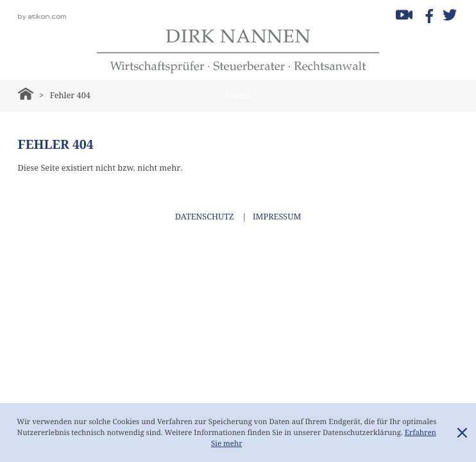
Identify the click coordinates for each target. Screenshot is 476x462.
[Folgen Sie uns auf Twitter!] (450, 15)
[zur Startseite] (238, 51)
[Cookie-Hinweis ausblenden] (462, 433)
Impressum (277, 217)
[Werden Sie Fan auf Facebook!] (427, 15)
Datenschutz (205, 217)
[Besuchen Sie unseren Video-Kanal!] (404, 15)
